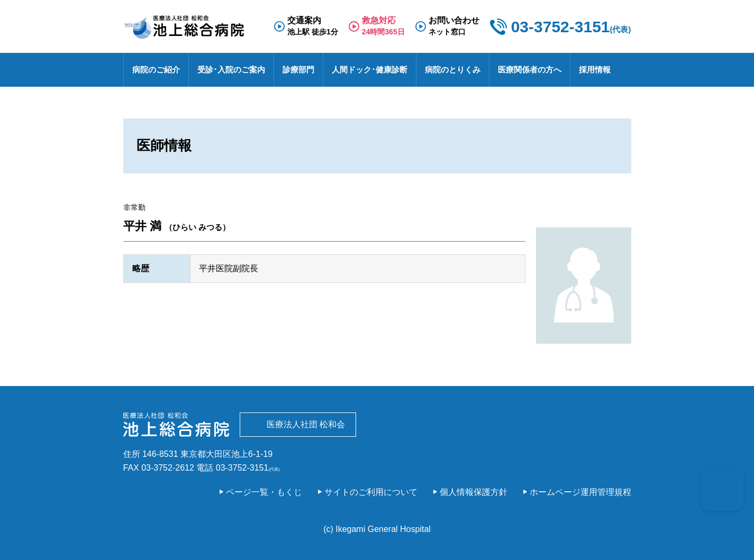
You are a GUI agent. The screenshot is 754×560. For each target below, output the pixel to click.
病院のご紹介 (156, 70)
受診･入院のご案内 (231, 70)
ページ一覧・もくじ (264, 492)
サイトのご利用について (371, 492)
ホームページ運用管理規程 (580, 492)
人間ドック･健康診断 (370, 70)
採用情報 (595, 70)
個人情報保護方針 (474, 492)
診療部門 (298, 70)
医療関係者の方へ (530, 70)
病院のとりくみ (453, 70)
